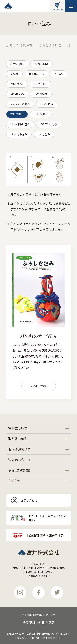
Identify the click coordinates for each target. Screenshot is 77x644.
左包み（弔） (41, 64)
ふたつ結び (41, 94)
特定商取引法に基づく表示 (39, 622)
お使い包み (17, 84)
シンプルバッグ (49, 124)
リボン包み (47, 104)
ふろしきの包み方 (19, 45)
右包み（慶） (17, 64)
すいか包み (17, 114)
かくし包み (44, 134)
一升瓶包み (41, 114)
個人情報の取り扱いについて (38, 615)
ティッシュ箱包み (20, 104)
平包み (59, 74)
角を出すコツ (37, 74)
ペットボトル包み (20, 124)
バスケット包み (19, 134)
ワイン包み (40, 84)
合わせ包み (17, 94)
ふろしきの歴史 (50, 45)
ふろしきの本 (39, 386)
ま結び (14, 74)
